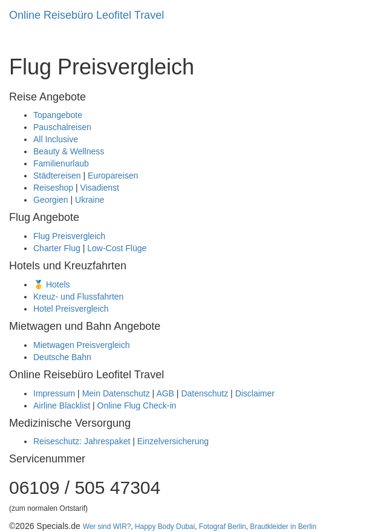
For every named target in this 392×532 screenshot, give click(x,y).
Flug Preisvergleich (69, 236)
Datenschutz (204, 393)
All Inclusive (56, 139)
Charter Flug (57, 248)
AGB (165, 393)
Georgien (51, 200)
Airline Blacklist (62, 406)
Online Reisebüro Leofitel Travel (87, 15)
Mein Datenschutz (116, 393)
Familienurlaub (61, 163)
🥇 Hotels (52, 284)
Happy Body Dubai (165, 527)
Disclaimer (255, 393)
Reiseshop (53, 188)
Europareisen (113, 176)
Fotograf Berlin (223, 527)
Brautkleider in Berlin (283, 527)
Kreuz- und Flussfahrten (78, 297)
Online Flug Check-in (137, 406)
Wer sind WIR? (107, 527)
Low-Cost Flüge (117, 248)
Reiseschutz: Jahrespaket (82, 441)
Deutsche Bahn (62, 357)
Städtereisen (57, 176)
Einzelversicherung (173, 441)
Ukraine (90, 200)
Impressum (54, 393)
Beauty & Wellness (69, 151)
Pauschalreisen (62, 127)
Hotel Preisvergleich (71, 309)
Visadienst (100, 188)
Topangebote (58, 115)
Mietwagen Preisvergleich (82, 345)
